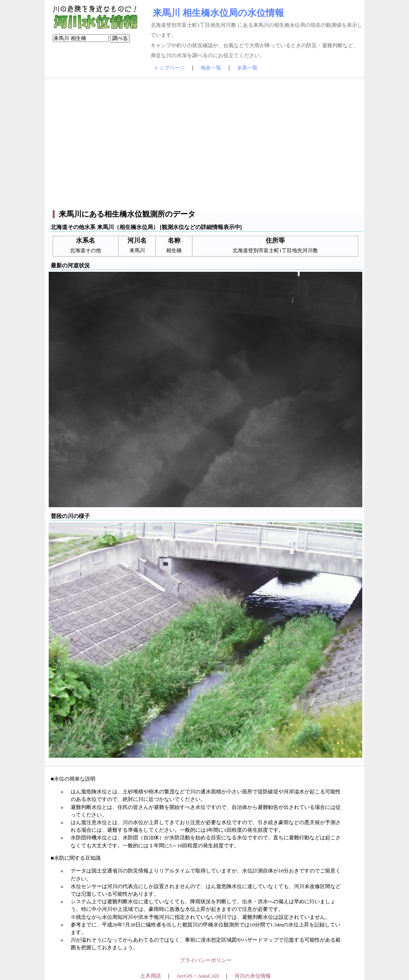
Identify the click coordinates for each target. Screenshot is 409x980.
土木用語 (151, 976)
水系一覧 (247, 68)
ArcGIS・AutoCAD (198, 976)
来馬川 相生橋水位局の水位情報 (218, 13)
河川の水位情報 (253, 976)
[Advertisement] (204, 144)
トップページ (169, 68)
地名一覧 (211, 68)
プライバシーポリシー (206, 960)
